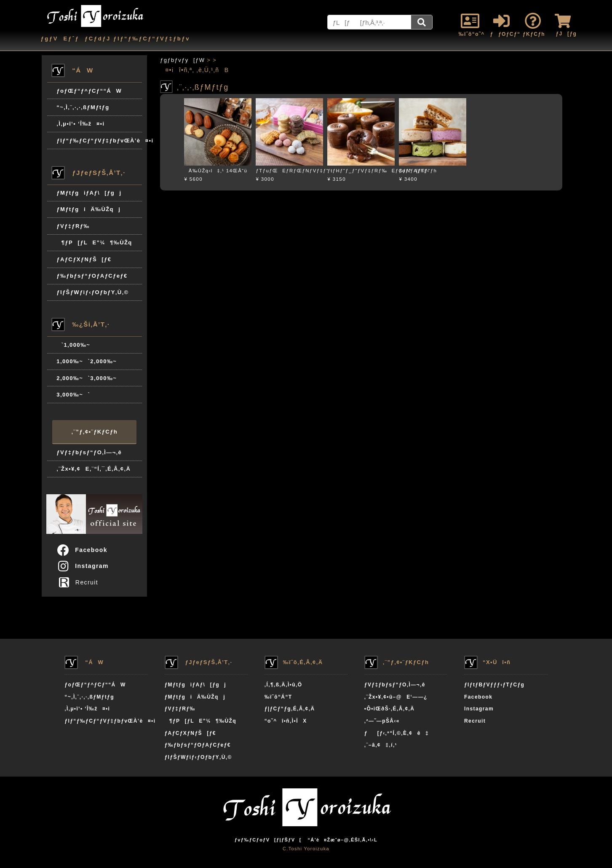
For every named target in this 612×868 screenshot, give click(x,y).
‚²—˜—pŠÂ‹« (382, 721)
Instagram (82, 566)
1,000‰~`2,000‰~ (87, 361)
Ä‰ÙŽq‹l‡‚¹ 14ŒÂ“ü (216, 171)
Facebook (82, 550)
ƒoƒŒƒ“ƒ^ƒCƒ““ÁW (89, 91)
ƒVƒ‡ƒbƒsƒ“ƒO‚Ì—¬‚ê (89, 452)
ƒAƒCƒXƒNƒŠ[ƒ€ (84, 259)
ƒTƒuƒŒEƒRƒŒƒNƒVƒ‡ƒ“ (292, 171)
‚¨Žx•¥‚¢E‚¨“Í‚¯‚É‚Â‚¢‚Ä (94, 469)
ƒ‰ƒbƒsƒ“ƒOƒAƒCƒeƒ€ (92, 276)
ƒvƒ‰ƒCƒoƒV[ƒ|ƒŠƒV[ (268, 840)
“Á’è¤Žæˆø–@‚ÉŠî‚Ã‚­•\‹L (342, 840)
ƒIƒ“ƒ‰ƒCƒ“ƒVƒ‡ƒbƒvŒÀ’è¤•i (99, 141)
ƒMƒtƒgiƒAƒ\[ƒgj (89, 193)
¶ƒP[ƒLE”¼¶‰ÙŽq (94, 242)
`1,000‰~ (73, 345)
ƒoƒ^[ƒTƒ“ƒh (418, 171)
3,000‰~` (73, 395)
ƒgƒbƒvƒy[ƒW (182, 60)
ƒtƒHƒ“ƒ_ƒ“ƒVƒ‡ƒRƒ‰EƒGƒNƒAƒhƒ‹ (378, 171)
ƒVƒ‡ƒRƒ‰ (73, 226)
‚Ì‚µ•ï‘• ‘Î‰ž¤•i (80, 124)
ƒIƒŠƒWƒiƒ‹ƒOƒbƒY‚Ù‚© (92, 292)
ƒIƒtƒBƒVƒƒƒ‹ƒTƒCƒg (494, 685)
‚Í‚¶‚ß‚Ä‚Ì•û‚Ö (283, 685)
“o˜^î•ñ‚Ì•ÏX (286, 721)
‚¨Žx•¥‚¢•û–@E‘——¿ (396, 697)
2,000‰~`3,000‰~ (87, 378)
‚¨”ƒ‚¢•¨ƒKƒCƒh (95, 432)
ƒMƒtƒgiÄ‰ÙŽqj (88, 209)
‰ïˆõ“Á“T (278, 697)
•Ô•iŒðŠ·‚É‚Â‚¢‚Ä (389, 709)
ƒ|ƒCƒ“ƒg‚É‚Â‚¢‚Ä (290, 709)
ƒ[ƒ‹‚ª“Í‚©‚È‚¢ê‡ (397, 733)
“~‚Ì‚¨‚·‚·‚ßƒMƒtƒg (83, 107)
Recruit (80, 582)
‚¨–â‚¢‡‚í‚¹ (381, 745)
